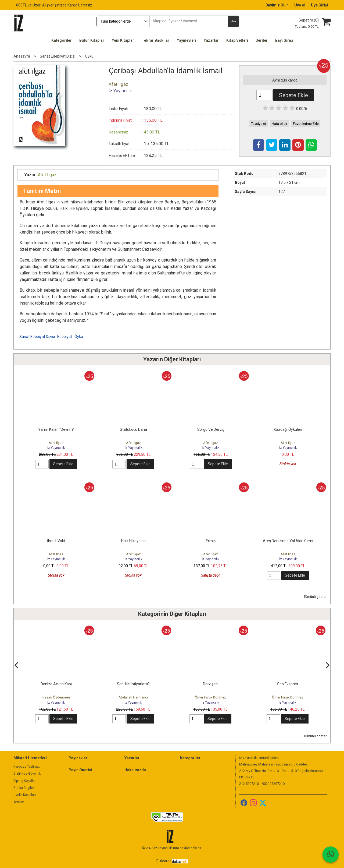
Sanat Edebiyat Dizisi (37, 337)
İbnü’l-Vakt (56, 541)
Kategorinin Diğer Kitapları (172, 614)
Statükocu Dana (133, 429)
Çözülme (56, 684)
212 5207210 (249, 784)
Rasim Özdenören (56, 697)
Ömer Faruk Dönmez (288, 697)
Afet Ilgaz (56, 443)
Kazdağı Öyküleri (288, 429)
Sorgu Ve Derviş (211, 429)
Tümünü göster (315, 597)
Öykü (79, 337)
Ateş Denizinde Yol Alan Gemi (288, 541)
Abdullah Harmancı (210, 697)
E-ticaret (164, 861)
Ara (233, 21)
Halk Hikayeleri (133, 541)
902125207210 (273, 784)
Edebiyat (65, 337)
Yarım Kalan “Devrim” (56, 429)
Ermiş (211, 541)
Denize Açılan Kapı (133, 684)
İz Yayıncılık (56, 448)
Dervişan (287, 684)
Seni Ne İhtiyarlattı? (210, 684)
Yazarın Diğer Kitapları (172, 359)
